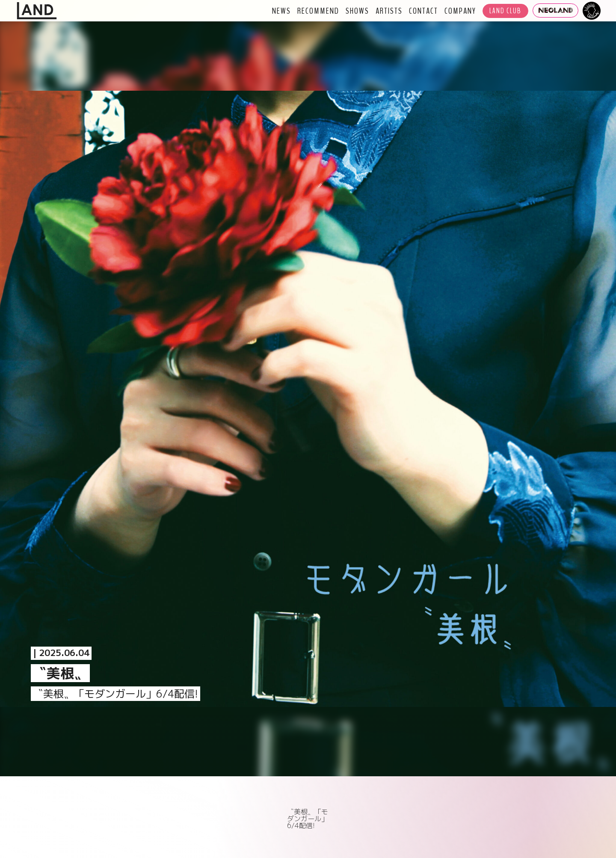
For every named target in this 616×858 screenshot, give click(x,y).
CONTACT (423, 11)
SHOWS (357, 11)
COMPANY (460, 11)
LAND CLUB (505, 11)
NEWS (281, 11)
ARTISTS (389, 11)
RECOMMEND (318, 11)
